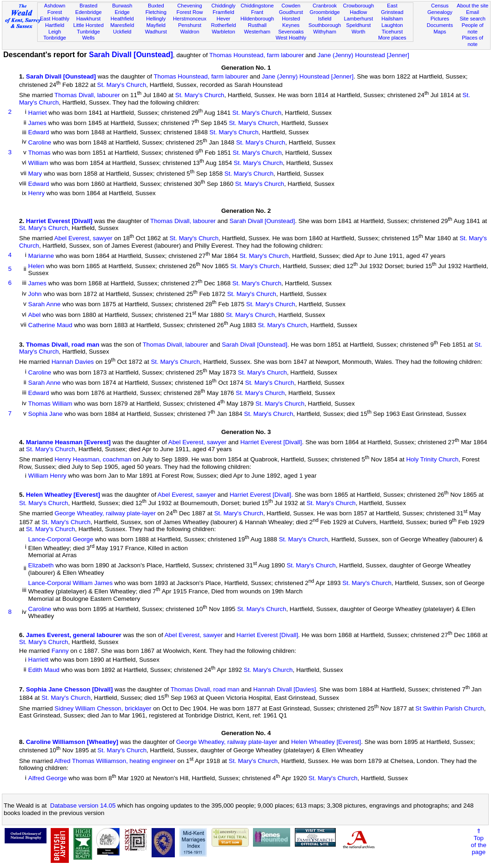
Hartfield (55, 25)
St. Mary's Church (122, 85)
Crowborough (358, 6)
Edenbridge (89, 12)
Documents (440, 25)
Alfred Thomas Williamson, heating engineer (115, 761)
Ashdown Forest (55, 9)
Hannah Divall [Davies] (285, 689)
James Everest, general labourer (74, 635)
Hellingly (156, 19)
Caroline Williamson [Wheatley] (72, 742)
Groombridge (325, 12)
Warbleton (223, 32)
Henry (37, 193)
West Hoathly (291, 38)
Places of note (472, 41)
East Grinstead (392, 9)
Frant (257, 12)
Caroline (40, 142)
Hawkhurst (88, 19)
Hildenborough (257, 19)
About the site (472, 6)
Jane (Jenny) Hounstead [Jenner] (363, 55)
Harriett (39, 660)
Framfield (223, 12)
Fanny (60, 651)
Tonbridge (55, 38)
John (35, 294)
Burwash (122, 6)
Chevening (189, 6)
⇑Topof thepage (479, 842)
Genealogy (440, 12)
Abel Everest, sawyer (83, 239)
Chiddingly (224, 6)
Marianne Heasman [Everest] (68, 442)
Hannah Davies (73, 362)
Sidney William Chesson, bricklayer (103, 708)
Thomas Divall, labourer (87, 95)
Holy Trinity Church (432, 460)
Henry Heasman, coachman (93, 460)
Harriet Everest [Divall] (59, 221)
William (38, 163)
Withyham (325, 32)
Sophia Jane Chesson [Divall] (70, 689)
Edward (39, 132)
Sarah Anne (45, 305)
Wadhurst (156, 32)
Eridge (122, 12)
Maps (440, 32)
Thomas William (50, 404)
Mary (35, 174)
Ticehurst (392, 32)
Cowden (291, 6)
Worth (358, 32)
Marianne (41, 256)
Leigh (55, 32)
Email (472, 12)
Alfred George (48, 778)
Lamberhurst (359, 19)
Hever (224, 19)
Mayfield (156, 25)
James (37, 123)
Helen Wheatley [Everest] (63, 495)
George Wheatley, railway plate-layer (105, 514)
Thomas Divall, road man (63, 345)
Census (440, 6)
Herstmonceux (190, 19)
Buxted (156, 6)
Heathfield (122, 19)
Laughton (392, 25)
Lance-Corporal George (61, 540)
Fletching (156, 12)
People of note (473, 28)
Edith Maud (44, 670)
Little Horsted (88, 25)
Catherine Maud (50, 325)
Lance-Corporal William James (70, 583)
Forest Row (190, 12)
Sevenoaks (291, 32)
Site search (472, 19)
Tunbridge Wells (88, 35)
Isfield (325, 19)
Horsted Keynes (291, 22)
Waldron (189, 32)
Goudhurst (291, 12)
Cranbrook (325, 6)
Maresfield (122, 25)
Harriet (38, 113)
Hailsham (392, 19)
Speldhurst (358, 25)
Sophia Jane (46, 414)
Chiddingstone (257, 6)
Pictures (440, 19)
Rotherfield (224, 25)
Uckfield (122, 32)
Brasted (88, 6)
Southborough (325, 25)
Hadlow (358, 12)
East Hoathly (55, 19)
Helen (37, 266)
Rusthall (257, 25)
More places (392, 38)
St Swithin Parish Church (449, 708)
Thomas (40, 153)
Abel (35, 315)
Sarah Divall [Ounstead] (131, 55)
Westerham (257, 32)
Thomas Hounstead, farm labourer (256, 55)
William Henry (47, 476)
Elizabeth (41, 566)
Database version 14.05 (83, 806)
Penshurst (190, 25)
